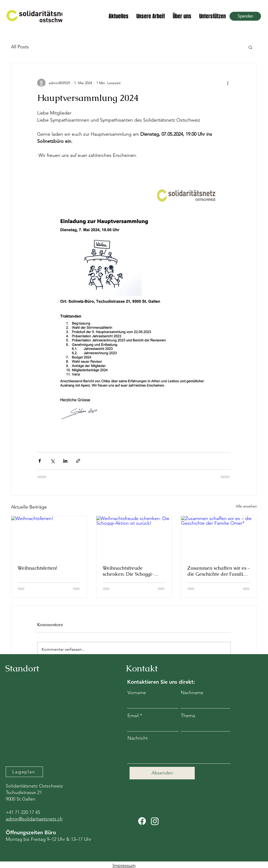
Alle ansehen (246, 506)
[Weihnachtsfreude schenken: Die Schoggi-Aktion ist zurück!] (134, 537)
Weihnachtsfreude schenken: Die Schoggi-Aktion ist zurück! (128, 571)
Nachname (192, 693)
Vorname (137, 693)
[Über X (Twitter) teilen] (52, 461)
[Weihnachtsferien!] (49, 537)
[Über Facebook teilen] (40, 461)
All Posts (20, 47)
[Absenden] (162, 773)
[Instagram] (155, 821)
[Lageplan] (24, 772)
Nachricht (138, 738)
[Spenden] (245, 16)
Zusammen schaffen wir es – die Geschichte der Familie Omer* (219, 571)
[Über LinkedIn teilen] (65, 461)
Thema (188, 716)
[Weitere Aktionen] (228, 83)
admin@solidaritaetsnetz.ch (34, 819)
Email (133, 716)
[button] (250, 47)
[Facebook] (142, 821)
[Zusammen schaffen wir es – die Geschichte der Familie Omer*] (219, 537)
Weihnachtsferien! (37, 568)
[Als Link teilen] (78, 461)
